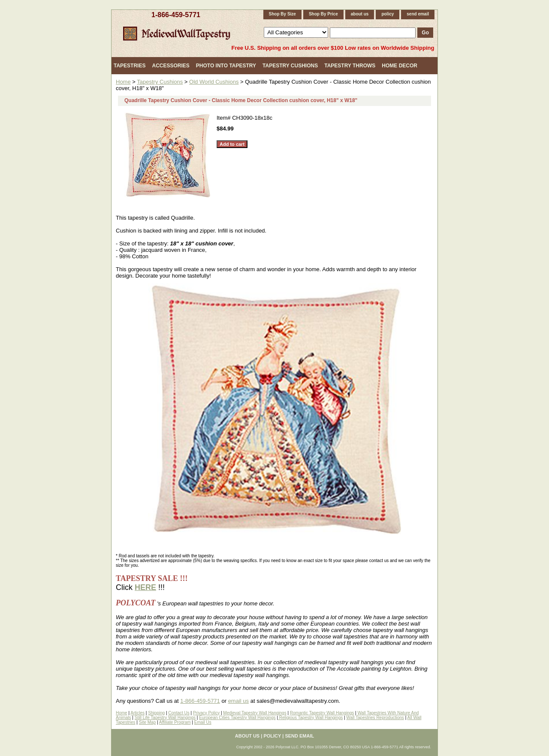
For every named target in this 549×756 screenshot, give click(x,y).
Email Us (203, 722)
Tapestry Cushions (290, 66)
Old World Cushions (214, 82)
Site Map (147, 722)
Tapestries (130, 66)
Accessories (170, 66)
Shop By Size (282, 14)
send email (418, 14)
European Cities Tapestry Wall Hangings (237, 718)
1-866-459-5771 (176, 15)
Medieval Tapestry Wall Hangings (255, 713)
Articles (137, 713)
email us (238, 701)
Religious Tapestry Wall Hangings (310, 718)
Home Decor (400, 66)
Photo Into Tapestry (226, 66)
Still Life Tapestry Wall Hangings (165, 718)
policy (388, 14)
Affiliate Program (175, 722)
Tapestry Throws (350, 66)
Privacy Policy (206, 713)
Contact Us (179, 713)
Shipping (156, 713)
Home (123, 82)
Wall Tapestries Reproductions (375, 718)
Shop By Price (323, 14)
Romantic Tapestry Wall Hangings (322, 713)
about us (360, 14)
